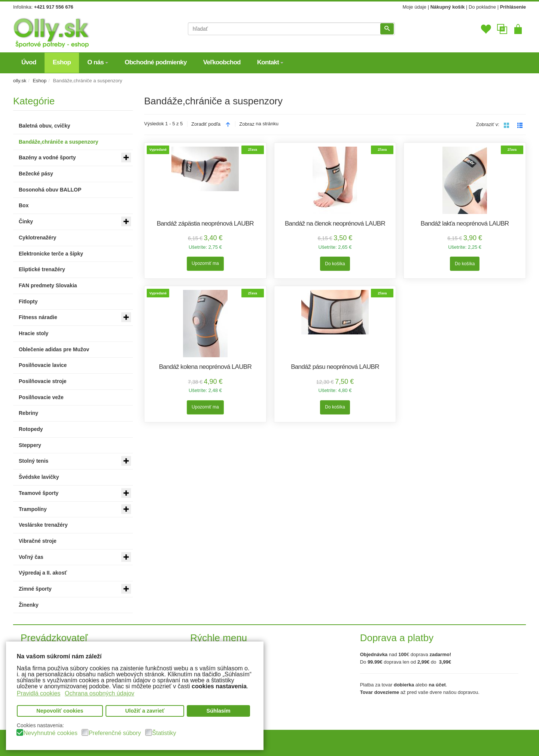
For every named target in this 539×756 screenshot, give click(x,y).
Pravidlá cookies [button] (39, 693)
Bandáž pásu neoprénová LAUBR (335, 367)
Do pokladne (482, 7)
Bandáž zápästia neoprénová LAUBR (205, 224)
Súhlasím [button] (219, 711)
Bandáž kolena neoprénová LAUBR (205, 367)
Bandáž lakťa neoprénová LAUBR (465, 224)
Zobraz (247, 124)
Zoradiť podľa (206, 124)
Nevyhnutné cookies (51, 733)
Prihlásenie (513, 7)
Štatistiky (164, 733)
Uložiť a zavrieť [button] (145, 711)
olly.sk (20, 81)
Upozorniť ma (205, 263)
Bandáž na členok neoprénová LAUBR (335, 224)
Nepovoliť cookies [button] (60, 711)
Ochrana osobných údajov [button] (100, 693)
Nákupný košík (448, 7)
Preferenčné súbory (115, 733)
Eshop (39, 81)
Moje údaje (414, 7)
